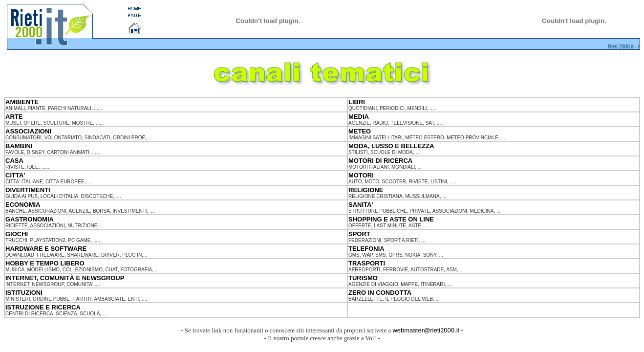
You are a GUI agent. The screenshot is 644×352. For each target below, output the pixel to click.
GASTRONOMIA (30, 219)
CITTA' (15, 175)
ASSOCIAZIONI (28, 131)
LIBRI (357, 102)
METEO (360, 131)
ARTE (14, 117)
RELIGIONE (366, 190)
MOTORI (361, 175)
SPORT (359, 234)
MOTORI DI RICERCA (380, 161)
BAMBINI (19, 146)
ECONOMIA (23, 205)
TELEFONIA (366, 249)
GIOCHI (17, 234)
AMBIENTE (22, 102)
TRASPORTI (367, 263)
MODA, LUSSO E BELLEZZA (391, 146)
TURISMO (363, 278)
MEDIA (359, 117)
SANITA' (361, 205)
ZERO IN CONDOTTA (380, 293)
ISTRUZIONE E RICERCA (43, 307)
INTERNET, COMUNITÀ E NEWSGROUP (65, 278)
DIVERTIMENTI (28, 190)
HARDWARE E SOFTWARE (46, 249)
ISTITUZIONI (24, 293)
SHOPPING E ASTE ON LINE (391, 219)
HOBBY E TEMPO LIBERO (45, 263)
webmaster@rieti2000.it (426, 330)
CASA (14, 161)
